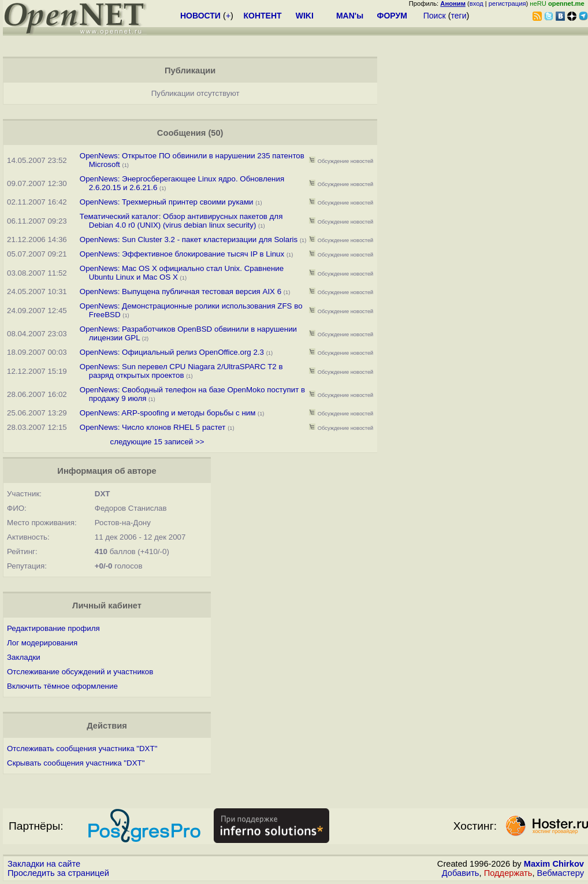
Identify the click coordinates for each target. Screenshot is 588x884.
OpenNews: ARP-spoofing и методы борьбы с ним (168, 413)
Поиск (435, 16)
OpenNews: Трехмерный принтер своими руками (167, 202)
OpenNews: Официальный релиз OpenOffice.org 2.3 (172, 352)
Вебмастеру (561, 873)
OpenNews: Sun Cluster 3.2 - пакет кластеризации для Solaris (189, 239)
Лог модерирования (42, 643)
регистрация (507, 3)
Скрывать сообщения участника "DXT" (76, 763)
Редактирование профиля (53, 628)
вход (477, 3)
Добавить (461, 873)
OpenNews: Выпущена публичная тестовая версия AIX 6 (181, 291)
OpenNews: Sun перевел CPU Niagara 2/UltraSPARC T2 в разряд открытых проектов (181, 371)
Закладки (24, 657)
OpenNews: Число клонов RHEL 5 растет (153, 427)
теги (459, 16)
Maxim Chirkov (554, 864)
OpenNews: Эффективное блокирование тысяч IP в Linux (182, 254)
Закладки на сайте (44, 864)
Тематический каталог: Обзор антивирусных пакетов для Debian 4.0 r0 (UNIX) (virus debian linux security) (181, 221)
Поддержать (508, 873)
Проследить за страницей (58, 873)
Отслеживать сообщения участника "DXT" (82, 749)
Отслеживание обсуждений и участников (80, 672)
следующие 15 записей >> (157, 442)
